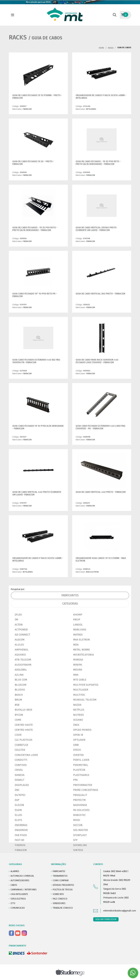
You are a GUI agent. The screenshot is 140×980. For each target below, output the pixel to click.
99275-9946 (109, 876)
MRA (76, 675)
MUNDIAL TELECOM (85, 700)
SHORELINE (80, 845)
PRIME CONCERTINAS (86, 790)
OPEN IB (78, 735)
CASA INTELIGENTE (19, 894)
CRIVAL (19, 770)
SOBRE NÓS (58, 894)
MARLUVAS (80, 630)
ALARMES (15, 871)
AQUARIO (20, 655)
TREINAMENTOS (60, 876)
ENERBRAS (21, 825)
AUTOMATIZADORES (20, 880)
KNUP (77, 620)
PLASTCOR (79, 770)
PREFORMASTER (83, 785)
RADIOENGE (80, 805)
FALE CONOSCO (60, 899)
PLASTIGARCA (81, 775)
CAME (18, 720)
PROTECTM (79, 800)
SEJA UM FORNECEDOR (106, 919)
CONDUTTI (21, 760)
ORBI (76, 745)
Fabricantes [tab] (70, 595)
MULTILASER (81, 690)
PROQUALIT (80, 795)
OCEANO (78, 720)
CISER (18, 735)
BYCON (19, 715)
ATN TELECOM (23, 660)
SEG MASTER (80, 830)
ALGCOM (20, 640)
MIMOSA (78, 660)
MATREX (78, 635)
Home (101, 48)
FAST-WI (20, 840)
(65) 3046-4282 (119, 871)
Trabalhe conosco (63, 908)
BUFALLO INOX (23, 710)
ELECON (19, 805)
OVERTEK (78, 755)
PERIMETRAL (81, 765)
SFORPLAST (80, 835)
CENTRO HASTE (24, 725)
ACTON (19, 625)
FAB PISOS (21, 835)
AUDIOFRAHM (23, 665)
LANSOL (78, 625)
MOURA (78, 670)
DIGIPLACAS (22, 785)
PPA (75, 780)
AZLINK (19, 675)
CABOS (14, 885)
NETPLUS (79, 710)
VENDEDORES (59, 903)
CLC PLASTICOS (24, 740)
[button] (114, 15)
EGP (17, 800)
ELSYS (18, 820)
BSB (17, 705)
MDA (76, 645)
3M (16, 620)
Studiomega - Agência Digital (70, 972)
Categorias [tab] (70, 604)
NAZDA (77, 705)
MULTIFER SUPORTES (86, 685)
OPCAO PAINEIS (82, 730)
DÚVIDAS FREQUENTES (63, 885)
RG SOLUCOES (81, 810)
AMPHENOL (22, 650)
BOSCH (19, 695)
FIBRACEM (21, 850)
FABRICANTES (59, 871)
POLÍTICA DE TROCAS (63, 890)
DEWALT (20, 780)
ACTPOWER (21, 630)
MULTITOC (79, 695)
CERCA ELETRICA (18, 899)
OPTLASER (79, 740)
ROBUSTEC (79, 815)
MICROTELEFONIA (84, 655)
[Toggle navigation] (13, 15)
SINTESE (78, 850)
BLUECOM (21, 685)
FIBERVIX (20, 845)
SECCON (78, 825)
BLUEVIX (20, 690)
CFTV (13, 903)
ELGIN (18, 810)
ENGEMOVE (21, 830)
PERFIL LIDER (81, 760)
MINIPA (78, 665)
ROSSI (77, 820)
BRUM (18, 700)
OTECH (77, 750)
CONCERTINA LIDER (26, 755)
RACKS (111, 48)
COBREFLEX (21, 745)
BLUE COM (21, 680)
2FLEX (18, 615)
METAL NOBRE (82, 650)
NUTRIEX (78, 715)
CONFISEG (21, 765)
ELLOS (18, 815)
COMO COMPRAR (61, 880)
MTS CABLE (80, 680)
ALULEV (19, 645)
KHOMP (78, 615)
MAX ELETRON (82, 640)
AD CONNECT (22, 635)
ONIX (76, 725)
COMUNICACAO (18, 908)
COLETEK (20, 750)
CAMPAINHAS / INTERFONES (24, 890)
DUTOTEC (20, 795)
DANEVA (20, 775)
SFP (75, 840)
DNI (17, 790)
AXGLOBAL (21, 670)
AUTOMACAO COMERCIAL (22, 876)
